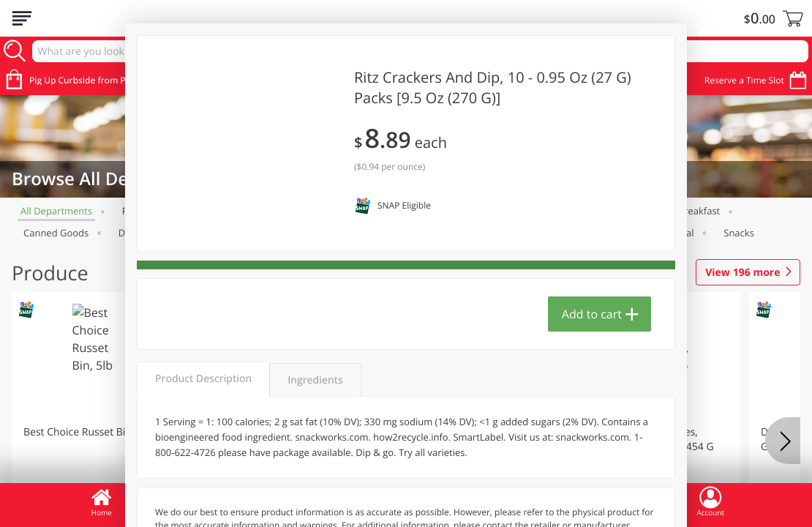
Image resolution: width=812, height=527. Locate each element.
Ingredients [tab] (315, 380)
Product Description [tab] (203, 379)
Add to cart (592, 314)
